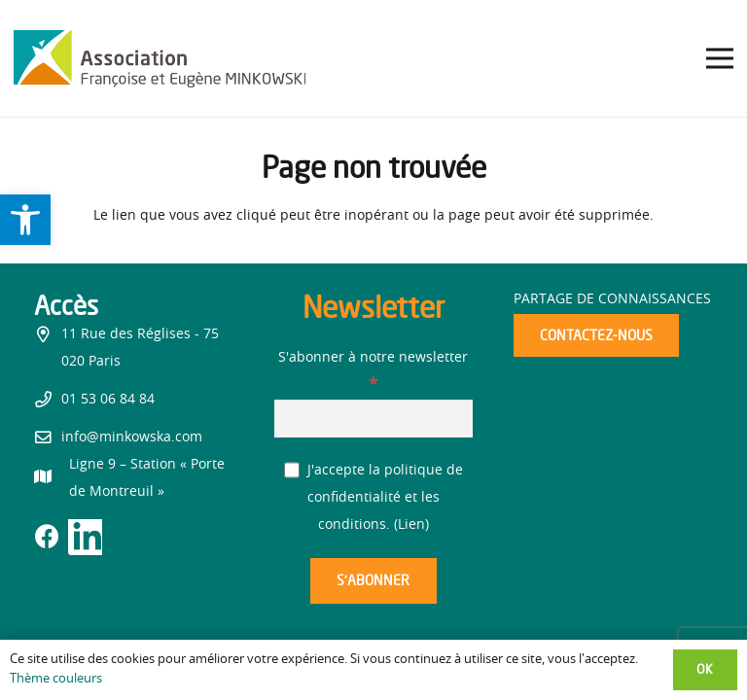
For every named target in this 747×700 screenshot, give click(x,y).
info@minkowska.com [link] (132, 437)
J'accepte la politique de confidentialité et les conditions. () (374, 498)
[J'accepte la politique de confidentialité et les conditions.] (292, 470)
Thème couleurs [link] (56, 679)
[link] (25, 220)
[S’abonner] (373, 581)
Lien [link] (411, 525)
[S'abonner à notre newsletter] (374, 419)
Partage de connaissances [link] (612, 299)
